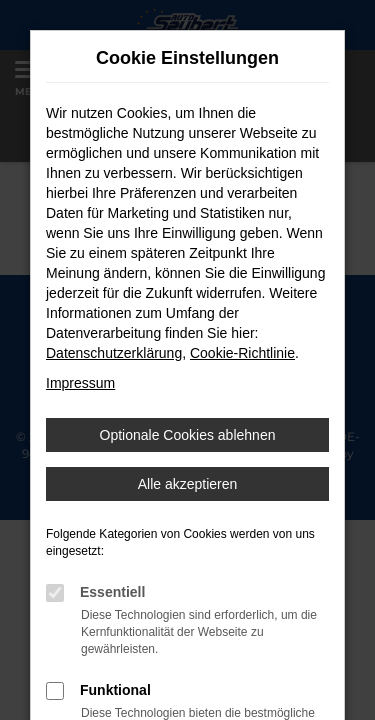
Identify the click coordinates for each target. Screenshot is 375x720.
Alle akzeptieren (188, 484)
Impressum (80, 383)
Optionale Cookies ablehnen (188, 435)
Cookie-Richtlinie (242, 353)
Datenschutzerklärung (114, 353)
